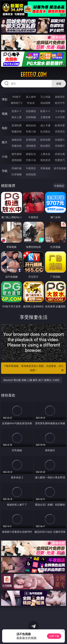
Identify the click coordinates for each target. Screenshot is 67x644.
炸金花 (31, 103)
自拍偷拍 (31, 111)
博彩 (5, 99)
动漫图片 (60, 140)
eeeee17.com (34, 75)
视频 (5, 114)
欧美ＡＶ (45, 111)
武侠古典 (60, 154)
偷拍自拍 (31, 125)
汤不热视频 (60, 168)
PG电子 (17, 97)
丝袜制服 (31, 117)
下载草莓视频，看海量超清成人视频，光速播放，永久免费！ (34, 368)
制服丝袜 (17, 131)
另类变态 (60, 131)
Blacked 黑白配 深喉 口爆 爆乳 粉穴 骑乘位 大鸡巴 (32, 380)
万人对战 (45, 97)
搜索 (59, 84)
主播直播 (45, 117)
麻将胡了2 (17, 103)
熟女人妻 (17, 117)
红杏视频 (17, 174)
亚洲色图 (31, 140)
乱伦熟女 (45, 131)
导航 (5, 171)
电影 (5, 128)
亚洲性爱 (17, 125)
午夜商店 (31, 168)
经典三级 (31, 131)
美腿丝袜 (17, 146)
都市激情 (17, 154)
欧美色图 (45, 140)
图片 (5, 142)
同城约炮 (17, 168)
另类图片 (60, 146)
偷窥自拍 (17, 140)
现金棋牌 (45, 103)
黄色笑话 (45, 160)
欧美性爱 (60, 125)
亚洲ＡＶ (17, 111)
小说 (5, 157)
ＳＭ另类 (60, 117)
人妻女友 (45, 154)
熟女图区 (45, 146)
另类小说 (31, 160)
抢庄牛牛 (60, 103)
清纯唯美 (31, 146)
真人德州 (31, 97)
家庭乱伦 (31, 154)
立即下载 (54, 636)
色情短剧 (31, 174)
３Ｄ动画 (60, 111)
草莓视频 (45, 168)
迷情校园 (17, 160)
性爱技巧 (60, 160)
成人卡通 (45, 125)
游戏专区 (60, 97)
